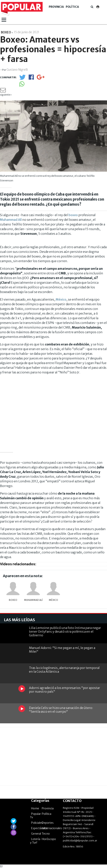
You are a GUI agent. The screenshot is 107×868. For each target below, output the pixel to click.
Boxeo (13, 600)
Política (72, 7)
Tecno (46, 834)
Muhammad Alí (11, 220)
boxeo (73, 215)
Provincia (56, 7)
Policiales (37, 823)
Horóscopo (49, 839)
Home (35, 808)
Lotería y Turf (35, 841)
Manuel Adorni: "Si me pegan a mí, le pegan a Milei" (62, 650)
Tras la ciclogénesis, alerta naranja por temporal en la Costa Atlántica (64, 670)
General (36, 834)
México (61, 299)
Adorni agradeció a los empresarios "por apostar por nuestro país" (65, 690)
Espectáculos (39, 828)
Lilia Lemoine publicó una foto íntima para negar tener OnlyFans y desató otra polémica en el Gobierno (65, 631)
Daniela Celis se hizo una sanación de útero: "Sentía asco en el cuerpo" (61, 710)
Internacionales (52, 828)
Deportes (48, 823)
